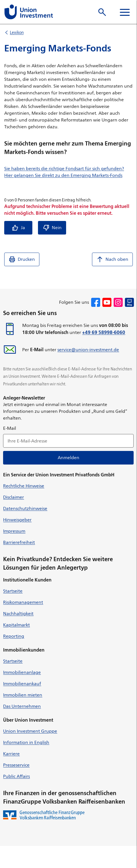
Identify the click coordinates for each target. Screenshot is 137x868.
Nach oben (112, 259)
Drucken (22, 259)
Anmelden (68, 458)
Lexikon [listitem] (17, 32)
